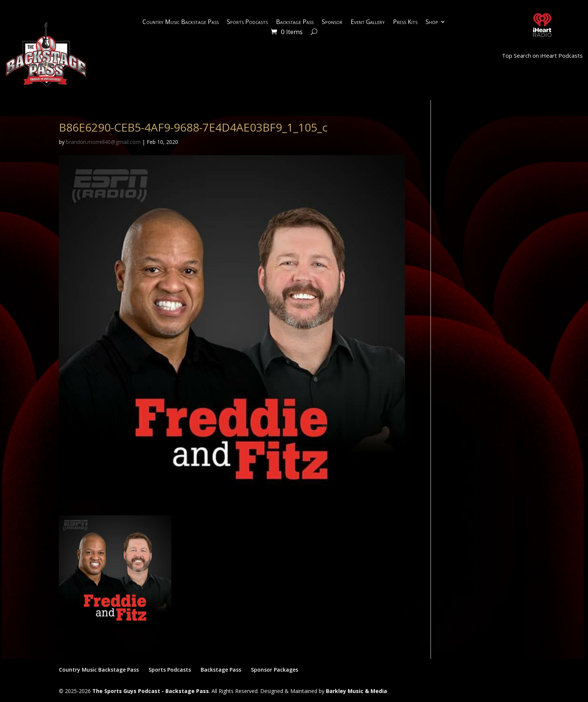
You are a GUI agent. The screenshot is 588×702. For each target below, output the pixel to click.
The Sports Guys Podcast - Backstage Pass (151, 691)
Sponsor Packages (274, 670)
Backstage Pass (295, 22)
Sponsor (332, 22)
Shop (432, 22)
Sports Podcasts (247, 22)
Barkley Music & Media (356, 691)
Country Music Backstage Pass (181, 22)
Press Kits (405, 22)
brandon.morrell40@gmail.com (103, 142)
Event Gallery (368, 22)
